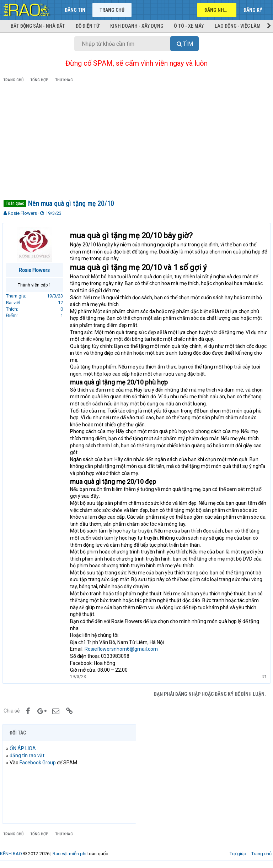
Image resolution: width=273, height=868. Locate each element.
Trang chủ (112, 10)
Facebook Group (39, 763)
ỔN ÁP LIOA (24, 748)
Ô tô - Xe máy (189, 26)
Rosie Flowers (22, 213)
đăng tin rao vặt (28, 755)
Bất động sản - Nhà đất (38, 26)
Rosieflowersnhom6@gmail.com (123, 649)
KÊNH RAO (11, 854)
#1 (263, 677)
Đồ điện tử (88, 26)
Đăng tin (75, 10)
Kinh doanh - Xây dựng (137, 26)
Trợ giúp (238, 854)
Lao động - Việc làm (238, 26)
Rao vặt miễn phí (69, 854)
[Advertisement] (136, 142)
